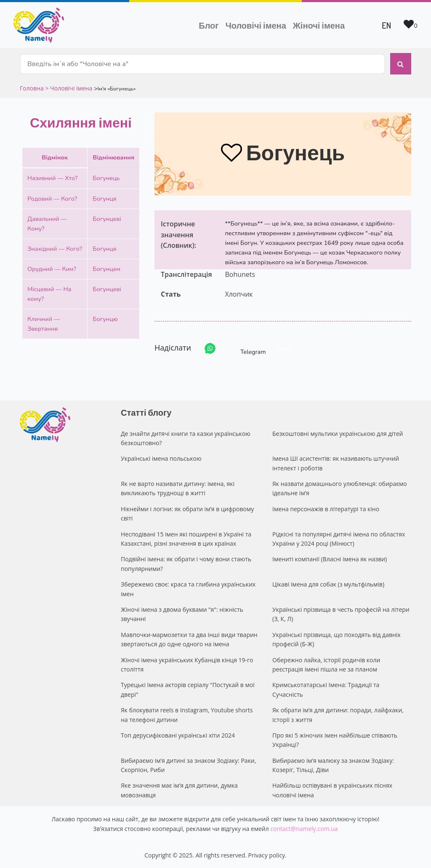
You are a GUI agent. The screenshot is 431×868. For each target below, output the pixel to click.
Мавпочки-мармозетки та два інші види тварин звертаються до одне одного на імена (189, 638)
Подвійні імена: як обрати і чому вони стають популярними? (186, 563)
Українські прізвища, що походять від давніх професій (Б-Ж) (337, 638)
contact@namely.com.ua (304, 828)
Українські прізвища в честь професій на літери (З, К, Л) (341, 613)
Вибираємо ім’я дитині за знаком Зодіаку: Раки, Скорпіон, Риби (188, 764)
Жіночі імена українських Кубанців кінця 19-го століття (187, 664)
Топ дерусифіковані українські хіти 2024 (178, 734)
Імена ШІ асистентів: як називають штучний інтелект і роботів (336, 462)
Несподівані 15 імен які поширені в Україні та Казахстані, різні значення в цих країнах (186, 538)
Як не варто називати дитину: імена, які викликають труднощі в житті (178, 487)
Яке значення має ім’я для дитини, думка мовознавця (179, 789)
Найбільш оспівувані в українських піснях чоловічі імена (332, 789)
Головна (32, 87)
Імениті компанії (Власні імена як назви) (330, 558)
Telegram (245, 348)
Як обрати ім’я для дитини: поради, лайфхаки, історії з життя (338, 714)
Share (285, 348)
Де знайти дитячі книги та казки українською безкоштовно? (186, 437)
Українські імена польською (161, 458)
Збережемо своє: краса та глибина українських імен (188, 588)
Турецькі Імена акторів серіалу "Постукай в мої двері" (188, 689)
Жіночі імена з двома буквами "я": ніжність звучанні (182, 613)
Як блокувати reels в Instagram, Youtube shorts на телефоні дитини (187, 714)
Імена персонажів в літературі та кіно (326, 508)
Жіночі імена (319, 25)
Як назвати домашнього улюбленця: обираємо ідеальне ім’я (340, 487)
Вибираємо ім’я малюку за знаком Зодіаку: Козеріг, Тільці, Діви (333, 764)
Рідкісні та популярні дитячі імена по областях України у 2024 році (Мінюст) (339, 538)
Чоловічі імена (258, 24)
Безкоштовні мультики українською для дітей (338, 433)
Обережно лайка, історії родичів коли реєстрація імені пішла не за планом (326, 664)
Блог (209, 25)
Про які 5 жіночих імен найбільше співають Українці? (335, 739)
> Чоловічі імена (69, 87)
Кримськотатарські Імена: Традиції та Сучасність (326, 689)
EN (386, 25)
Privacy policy (267, 854)
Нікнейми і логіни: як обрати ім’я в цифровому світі (187, 513)
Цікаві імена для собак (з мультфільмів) (328, 583)
